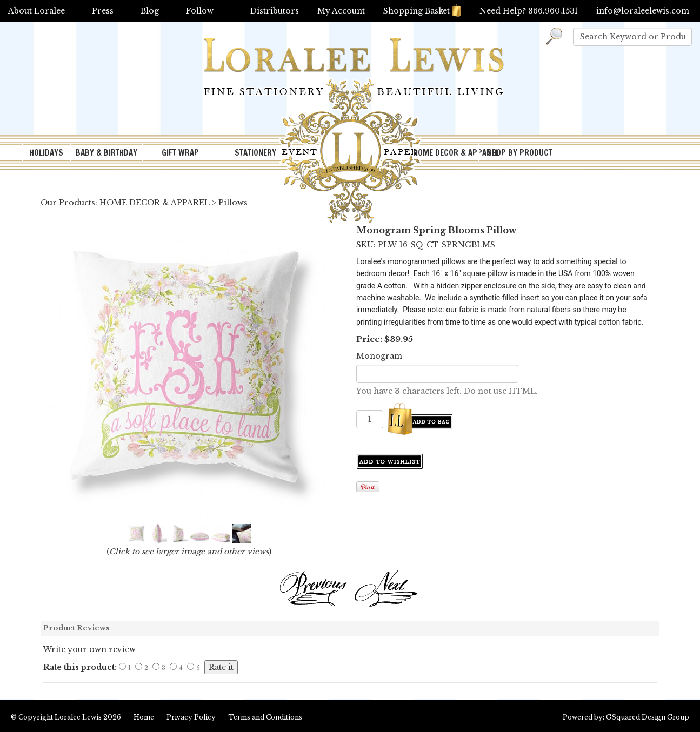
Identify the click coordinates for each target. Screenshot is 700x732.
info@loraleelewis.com (643, 11)
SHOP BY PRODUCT (520, 153)
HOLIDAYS (46, 153)
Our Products (68, 203)
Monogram (379, 356)
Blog (150, 11)
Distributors (275, 11)
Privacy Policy (191, 717)
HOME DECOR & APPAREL (446, 153)
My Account (341, 11)
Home (144, 717)
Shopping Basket (422, 11)
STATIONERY (255, 153)
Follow (200, 11)
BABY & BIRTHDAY (106, 153)
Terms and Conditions (265, 717)
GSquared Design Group (648, 717)
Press (103, 11)
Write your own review (89, 649)
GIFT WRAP (180, 153)
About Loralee (36, 11)
